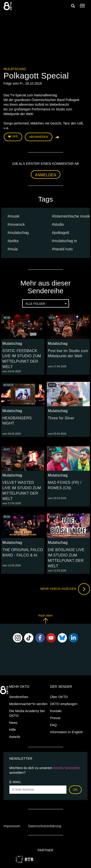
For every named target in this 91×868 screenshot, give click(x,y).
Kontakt (56, 711)
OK (75, 790)
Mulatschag (15, 69)
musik (15, 216)
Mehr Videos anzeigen (65, 589)
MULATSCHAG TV (65, 241)
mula (14, 249)
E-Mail (15, 782)
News (13, 723)
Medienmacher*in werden (28, 704)
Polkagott (61, 233)
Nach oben (45, 619)
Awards (15, 737)
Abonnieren (39, 137)
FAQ (53, 725)
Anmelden (46, 175)
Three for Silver (61, 418)
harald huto (63, 249)
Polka (14, 241)
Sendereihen (19, 697)
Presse (55, 718)
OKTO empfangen (64, 704)
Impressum (12, 826)
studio (59, 224)
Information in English (66, 732)
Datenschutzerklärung (45, 826)
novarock (17, 224)
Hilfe (13, 730)
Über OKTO (59, 697)
